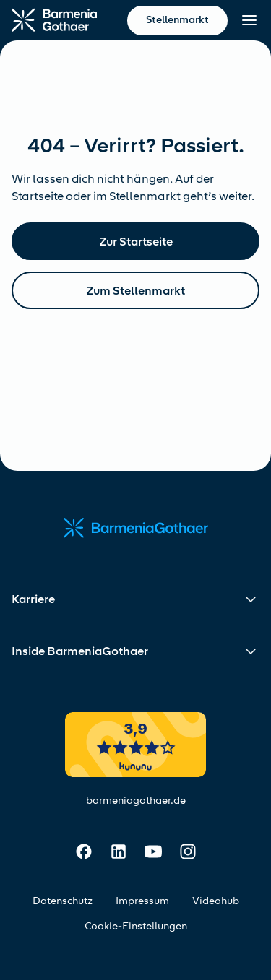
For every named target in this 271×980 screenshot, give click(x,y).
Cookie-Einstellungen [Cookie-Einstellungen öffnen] (136, 926)
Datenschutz (63, 901)
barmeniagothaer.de (136, 801)
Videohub (216, 901)
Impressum (142, 901)
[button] (135, 599)
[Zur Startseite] (54, 20)
